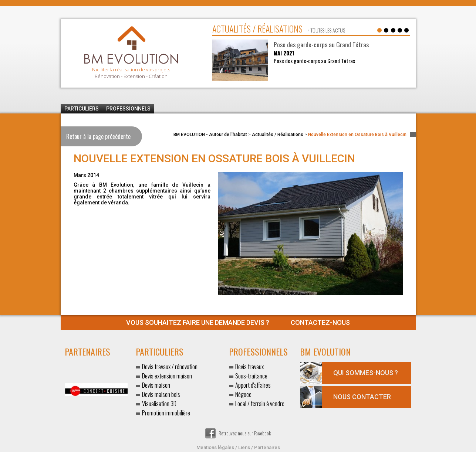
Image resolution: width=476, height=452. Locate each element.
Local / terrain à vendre (260, 403)
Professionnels (128, 109)
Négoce (243, 394)
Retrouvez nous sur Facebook (238, 433)
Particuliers (82, 109)
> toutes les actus (326, 30)
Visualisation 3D (159, 403)
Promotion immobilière (166, 413)
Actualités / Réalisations (278, 135)
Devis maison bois (161, 394)
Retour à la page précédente (98, 136)
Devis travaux (249, 366)
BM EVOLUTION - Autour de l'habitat (210, 135)
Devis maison (156, 385)
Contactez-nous (238, 322)
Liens (244, 447)
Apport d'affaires (253, 385)
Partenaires (267, 447)
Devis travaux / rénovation (170, 366)
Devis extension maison (167, 376)
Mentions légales (215, 447)
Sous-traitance (251, 376)
